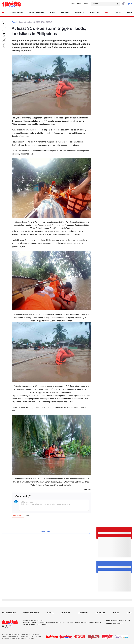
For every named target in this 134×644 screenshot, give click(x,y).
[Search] (105, 4)
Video (119, 12)
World (108, 12)
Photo (130, 12)
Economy (65, 12)
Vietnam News (17, 12)
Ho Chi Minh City (37, 12)
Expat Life (95, 12)
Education (80, 12)
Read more (46, 532)
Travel (53, 12)
